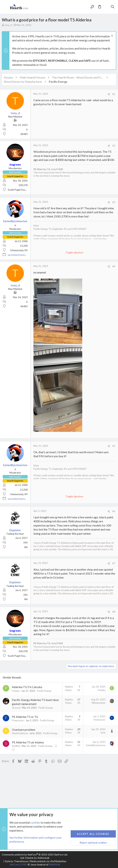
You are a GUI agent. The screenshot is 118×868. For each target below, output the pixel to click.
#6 (114, 511)
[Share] (109, 94)
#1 (114, 94)
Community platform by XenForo (35, 855)
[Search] (113, 7)
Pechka (16, 691)
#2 (114, 146)
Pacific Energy (44, 691)
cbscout (16, 708)
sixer (103, 733)
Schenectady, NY (19, 250)
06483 (24, 134)
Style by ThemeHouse (16, 861)
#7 (114, 563)
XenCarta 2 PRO (18, 865)
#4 (114, 266)
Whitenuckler (99, 703)
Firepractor (18, 720)
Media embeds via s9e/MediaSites (48, 861)
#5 (114, 446)
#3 (114, 202)
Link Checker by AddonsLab (35, 858)
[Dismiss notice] (112, 36)
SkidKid (16, 746)
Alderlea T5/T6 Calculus (27, 687)
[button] (5, 7)
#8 (114, 612)
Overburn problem (24, 730)
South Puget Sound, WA (20, 190)
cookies (35, 822)
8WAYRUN (54, 865)
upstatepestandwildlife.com (22, 255)
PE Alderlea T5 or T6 (25, 717)
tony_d (8, 25)
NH (26, 547)
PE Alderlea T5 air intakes (28, 742)
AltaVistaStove (20, 733)
